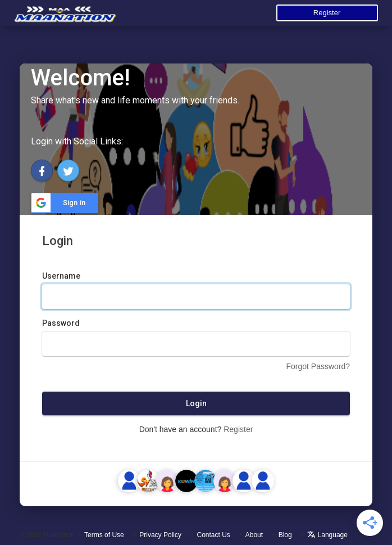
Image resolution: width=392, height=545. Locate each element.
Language (327, 535)
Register (327, 13)
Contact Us (214, 535)
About (254, 535)
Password (61, 323)
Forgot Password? (318, 366)
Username (61, 276)
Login (196, 403)
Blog (285, 535)
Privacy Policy (160, 535)
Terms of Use (104, 535)
